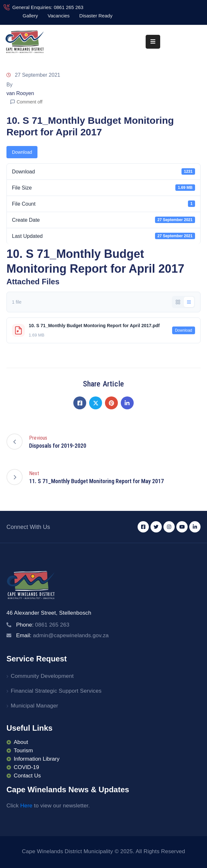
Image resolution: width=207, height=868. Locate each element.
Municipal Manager (34, 706)
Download (22, 152)
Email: (62, 635)
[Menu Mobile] (153, 42)
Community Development (42, 676)
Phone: (43, 625)
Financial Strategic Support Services (56, 691)
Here (26, 806)
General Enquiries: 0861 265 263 (48, 7)
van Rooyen (20, 93)
